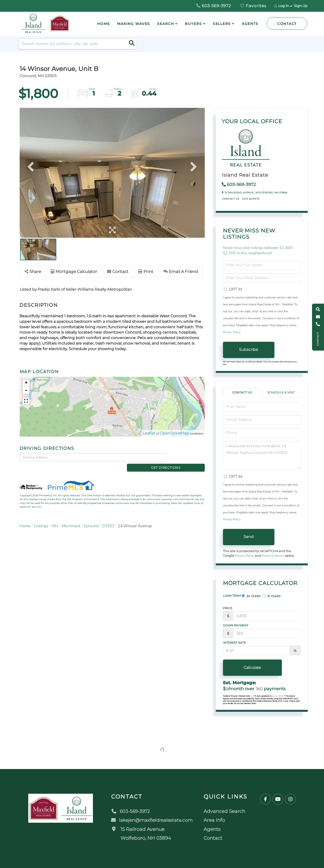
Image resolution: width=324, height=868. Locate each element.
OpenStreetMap (174, 433)
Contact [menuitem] (215, 838)
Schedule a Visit (281, 392)
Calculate (249, 668)
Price (228, 608)
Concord (91, 518)
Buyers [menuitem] (193, 24)
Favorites (253, 6)
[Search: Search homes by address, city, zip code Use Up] (77, 44)
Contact (287, 24)
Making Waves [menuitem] (134, 24)
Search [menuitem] (165, 24)
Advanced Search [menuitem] (226, 811)
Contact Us (231, 199)
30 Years (251, 596)
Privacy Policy (232, 332)
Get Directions (187, 457)
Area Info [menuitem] (216, 820)
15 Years (271, 596)
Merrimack (71, 518)
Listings (41, 518)
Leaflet (149, 433)
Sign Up (301, 6)
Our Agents (251, 199)
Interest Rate (234, 643)
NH (55, 518)
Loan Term (232, 596)
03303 (108, 518)
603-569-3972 (214, 6)
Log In (284, 6)
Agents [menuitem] (250, 24)
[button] (131, 44)
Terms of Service (273, 556)
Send (249, 537)
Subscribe (249, 350)
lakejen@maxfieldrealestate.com (152, 820)
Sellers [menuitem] (222, 24)
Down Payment (236, 625)
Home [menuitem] (104, 24)
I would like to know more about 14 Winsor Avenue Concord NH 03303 (262, 455)
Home (25, 518)
